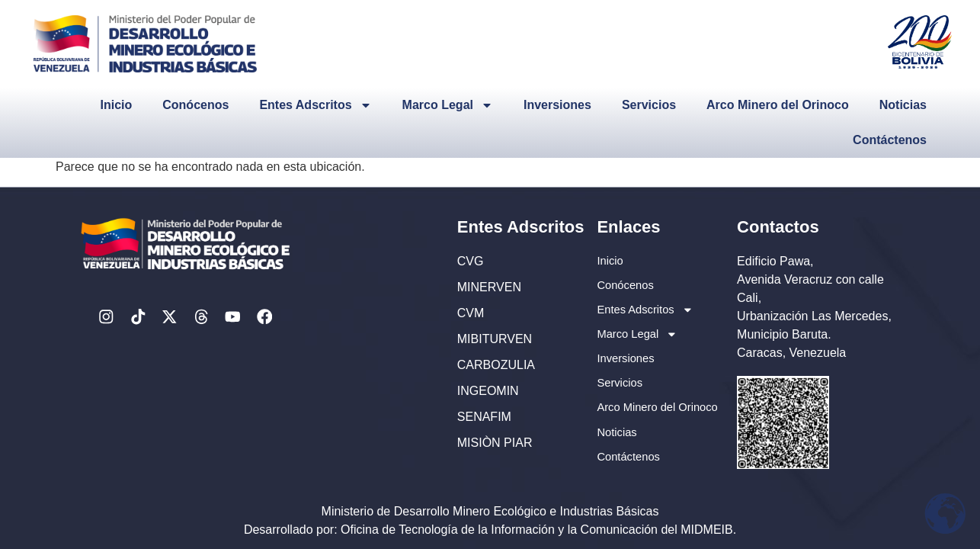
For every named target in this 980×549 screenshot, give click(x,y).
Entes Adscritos (315, 105)
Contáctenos (890, 140)
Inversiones (557, 105)
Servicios (649, 105)
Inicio (116, 105)
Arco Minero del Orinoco (778, 105)
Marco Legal (448, 105)
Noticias (903, 105)
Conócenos (195, 105)
